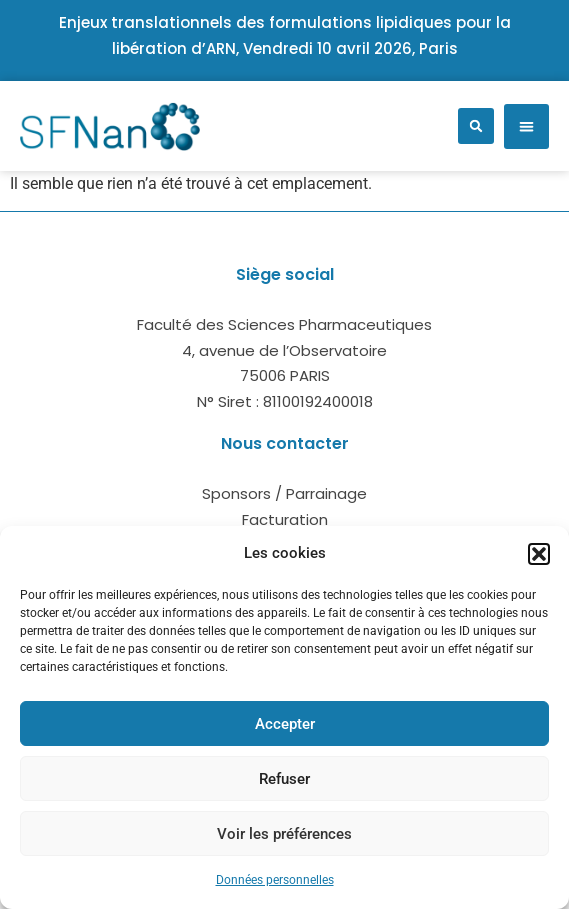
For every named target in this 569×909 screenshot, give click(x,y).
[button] (539, 554)
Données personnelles (275, 880)
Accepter (285, 724)
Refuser (284, 779)
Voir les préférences (284, 834)
